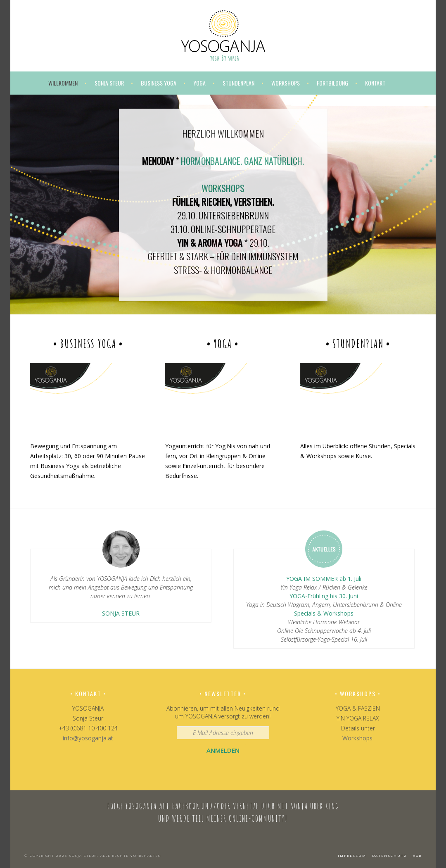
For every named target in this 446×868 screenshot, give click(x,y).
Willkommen (63, 83)
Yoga (199, 83)
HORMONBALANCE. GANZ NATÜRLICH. (242, 161)
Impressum (352, 855)
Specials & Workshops (324, 613)
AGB (417, 855)
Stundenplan (238, 83)
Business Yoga (159, 83)
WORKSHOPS (223, 188)
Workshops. (358, 738)
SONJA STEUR (121, 613)
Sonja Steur (109, 83)
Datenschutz (390, 855)
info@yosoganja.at (88, 738)
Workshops (286, 83)
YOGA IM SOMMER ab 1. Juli (324, 579)
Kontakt (375, 83)
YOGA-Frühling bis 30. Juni (324, 596)
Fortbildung (332, 83)
